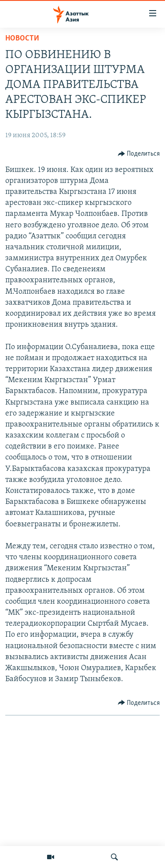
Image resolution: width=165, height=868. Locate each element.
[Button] (139, 154)
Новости (22, 38)
